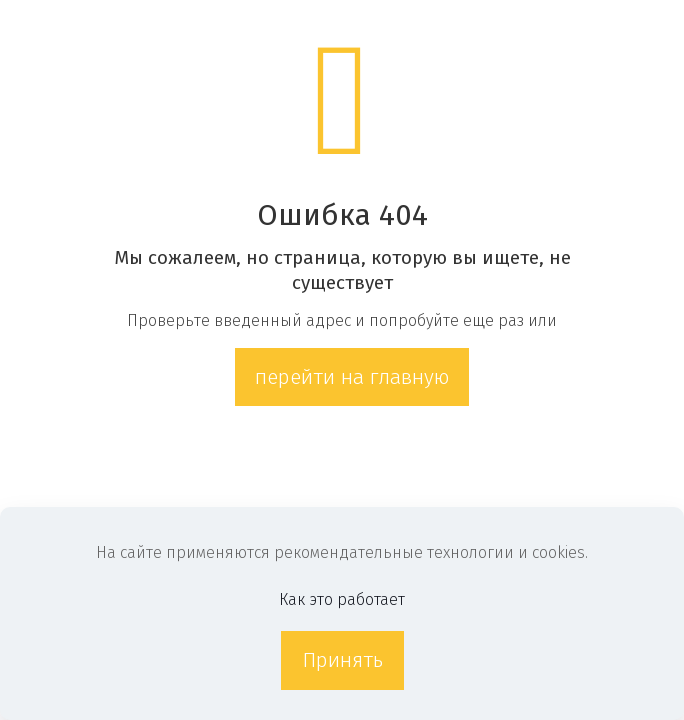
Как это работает (342, 599)
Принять (342, 660)
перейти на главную (352, 377)
